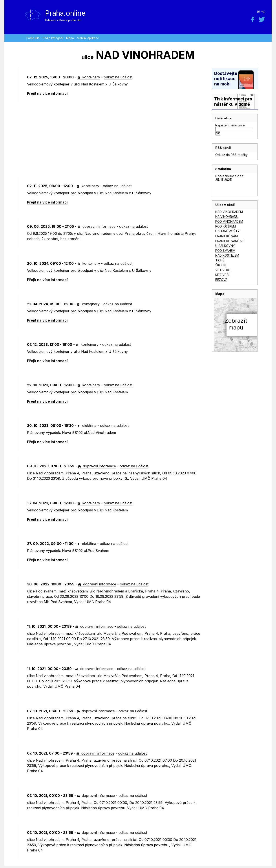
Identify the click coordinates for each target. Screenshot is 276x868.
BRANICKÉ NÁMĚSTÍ (230, 241)
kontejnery (89, 77)
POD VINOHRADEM (229, 221)
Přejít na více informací (47, 93)
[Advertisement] (115, 140)
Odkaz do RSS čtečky (231, 155)
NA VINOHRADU (227, 217)
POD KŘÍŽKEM (226, 226)
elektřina (87, 426)
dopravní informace (97, 226)
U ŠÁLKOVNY (225, 246)
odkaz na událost (118, 77)
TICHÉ (220, 260)
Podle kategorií (53, 38)
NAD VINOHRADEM (229, 212)
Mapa (70, 38)
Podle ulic (33, 38)
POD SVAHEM (225, 251)
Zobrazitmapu (236, 324)
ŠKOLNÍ (221, 265)
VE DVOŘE (223, 270)
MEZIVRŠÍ (222, 275)
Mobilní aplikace (88, 38)
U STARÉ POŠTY (227, 231)
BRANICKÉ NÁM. (227, 236)
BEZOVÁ (221, 280)
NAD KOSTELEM (227, 255)
